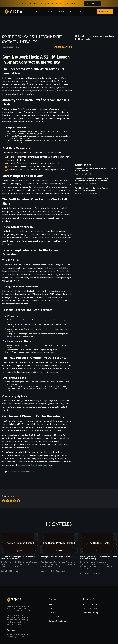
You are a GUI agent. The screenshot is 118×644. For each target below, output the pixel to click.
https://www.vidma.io (44, 465)
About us (72, 11)
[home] (13, 11)
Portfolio (62, 11)
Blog (80, 11)
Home (38, 11)
